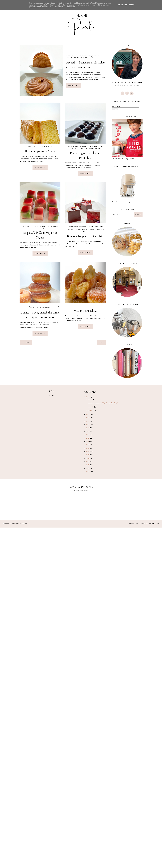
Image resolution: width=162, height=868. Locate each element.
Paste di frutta (87, 228)
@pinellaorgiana (81, 490)
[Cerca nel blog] (125, 106)
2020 (88, 431)
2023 (88, 421)
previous (26, 342)
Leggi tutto (73, 85)
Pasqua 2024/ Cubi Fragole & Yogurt (40, 235)
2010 (88, 465)
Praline (97, 148)
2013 (88, 455)
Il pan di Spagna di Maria (40, 151)
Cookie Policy (22, 524)
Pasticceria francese (74, 58)
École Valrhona (74, 228)
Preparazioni (95, 230)
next (101, 342)
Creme (56, 306)
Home (52, 396)
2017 (88, 441)
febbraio (91, 407)
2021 (88, 428)
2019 (88, 435)
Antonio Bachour (42, 226)
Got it (131, 5)
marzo (90, 400)
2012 (88, 458)
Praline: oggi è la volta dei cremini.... (85, 155)
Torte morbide (46, 147)
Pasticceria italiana (86, 148)
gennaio (91, 410)
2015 (88, 448)
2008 (88, 472)
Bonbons (83, 147)
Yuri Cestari (56, 228)
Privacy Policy (9, 524)
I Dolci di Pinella (141, 524)
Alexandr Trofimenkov (44, 306)
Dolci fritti (35, 308)
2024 (88, 418)
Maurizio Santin (85, 56)
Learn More (123, 5)
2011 (87, 462)
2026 (88, 397)
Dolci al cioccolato (95, 226)
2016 (88, 445)
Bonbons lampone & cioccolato (85, 236)
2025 (88, 414)
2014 (88, 452)
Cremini (91, 147)
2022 (88, 425)
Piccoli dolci (89, 58)
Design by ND (154, 524)
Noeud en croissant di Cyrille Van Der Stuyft (102, 403)
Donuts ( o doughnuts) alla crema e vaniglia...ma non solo (40, 315)
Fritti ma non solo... (85, 311)
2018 (88, 438)
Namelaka (96, 56)
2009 (88, 468)
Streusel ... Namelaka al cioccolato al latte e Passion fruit (86, 65)
